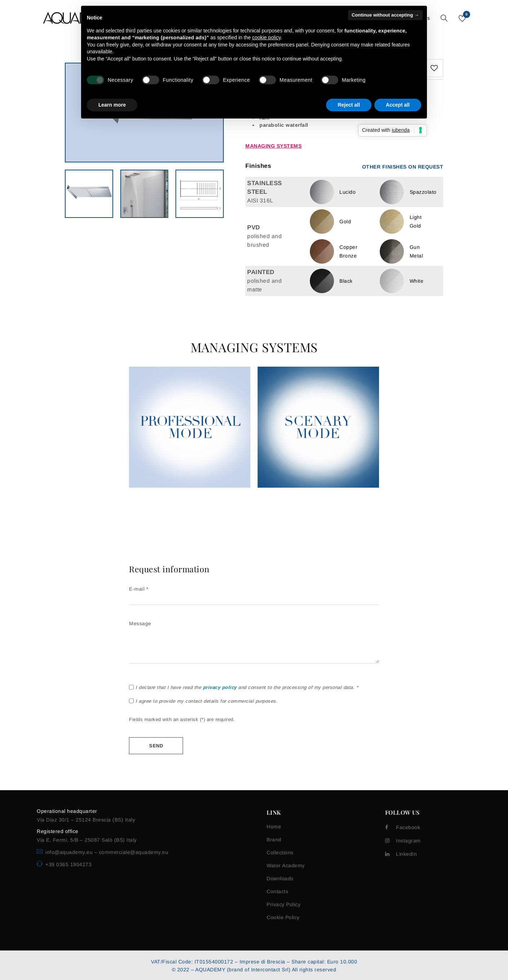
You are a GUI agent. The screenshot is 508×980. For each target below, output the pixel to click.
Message (254, 643)
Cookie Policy (283, 917)
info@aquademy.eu (70, 852)
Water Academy (286, 865)
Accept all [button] (398, 105)
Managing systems (273, 146)
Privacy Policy (284, 904)
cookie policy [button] (266, 37)
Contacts (277, 891)
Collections (280, 853)
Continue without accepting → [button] (385, 15)
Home (274, 827)
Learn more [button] (112, 105)
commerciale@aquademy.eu (134, 852)
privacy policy (220, 687)
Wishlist (466, 15)
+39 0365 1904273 (68, 864)
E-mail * (254, 594)
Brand (274, 840)
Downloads (280, 878)
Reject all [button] (349, 105)
